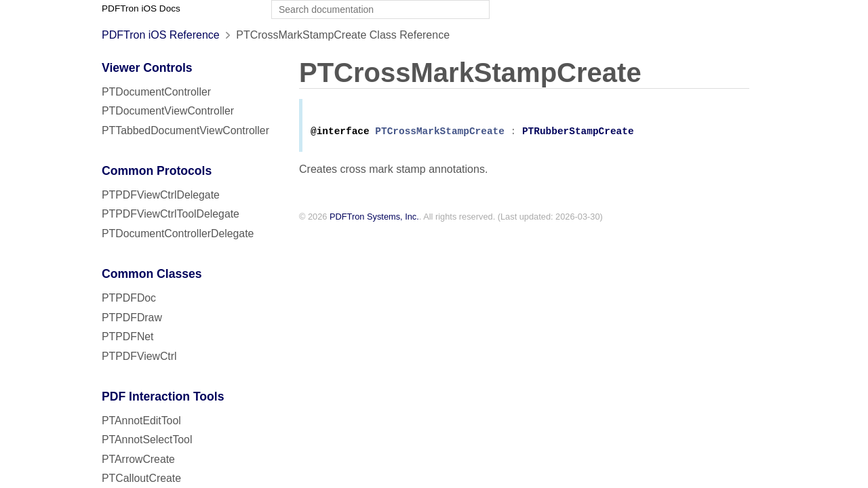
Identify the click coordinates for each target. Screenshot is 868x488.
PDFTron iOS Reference (161, 35)
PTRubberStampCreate (578, 134)
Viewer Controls (147, 68)
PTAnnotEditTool (141, 421)
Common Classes (152, 274)
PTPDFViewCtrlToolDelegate (171, 214)
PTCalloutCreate (141, 478)
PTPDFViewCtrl (139, 356)
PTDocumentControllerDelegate (178, 233)
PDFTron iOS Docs (141, 8)
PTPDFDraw (132, 318)
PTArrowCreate (138, 459)
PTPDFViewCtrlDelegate (161, 195)
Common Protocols (157, 171)
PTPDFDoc (129, 298)
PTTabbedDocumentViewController (185, 130)
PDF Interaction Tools (163, 396)
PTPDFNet (128, 337)
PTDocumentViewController (168, 111)
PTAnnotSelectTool (147, 440)
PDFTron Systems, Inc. (374, 219)
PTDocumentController (156, 92)
